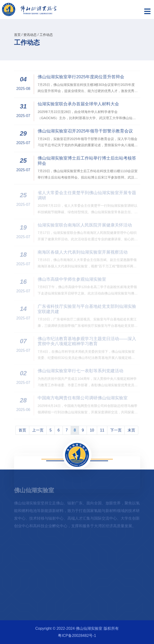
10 (92, 430)
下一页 (116, 430)
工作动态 (46, 35)
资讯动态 (30, 35)
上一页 (38, 430)
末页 (131, 430)
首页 (17, 35)
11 (102, 430)
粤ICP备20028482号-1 (77, 636)
